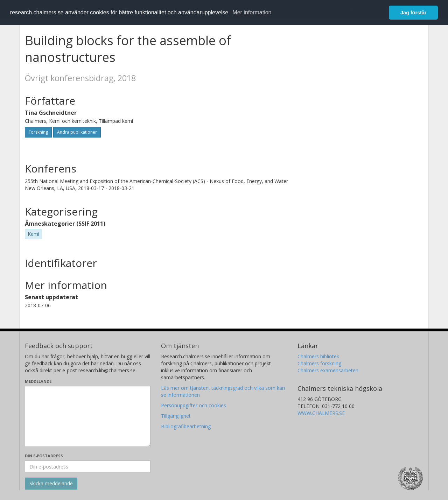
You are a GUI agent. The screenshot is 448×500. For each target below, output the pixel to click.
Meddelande (38, 381)
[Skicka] (51, 484)
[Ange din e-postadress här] (88, 466)
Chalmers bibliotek (318, 356)
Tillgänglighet (176, 416)
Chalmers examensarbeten (328, 370)
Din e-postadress (44, 456)
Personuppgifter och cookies (194, 405)
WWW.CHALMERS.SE (321, 413)
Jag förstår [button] (413, 13)
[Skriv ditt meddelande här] (88, 416)
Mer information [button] (252, 12)
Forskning (38, 132)
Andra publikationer (77, 132)
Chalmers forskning (319, 363)
